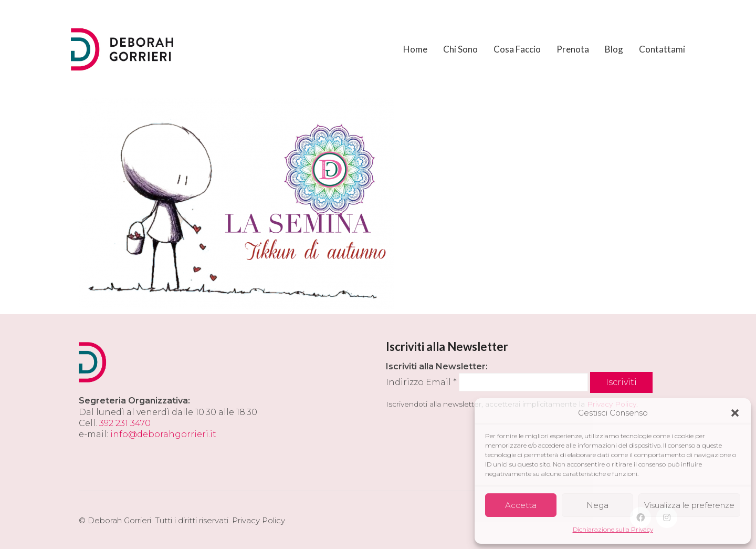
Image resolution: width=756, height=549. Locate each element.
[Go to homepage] (123, 49)
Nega (597, 505)
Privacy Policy (259, 520)
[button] (735, 413)
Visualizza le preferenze (689, 505)
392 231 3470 (125, 423)
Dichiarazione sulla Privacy (613, 529)
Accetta (521, 505)
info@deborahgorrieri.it (163, 434)
